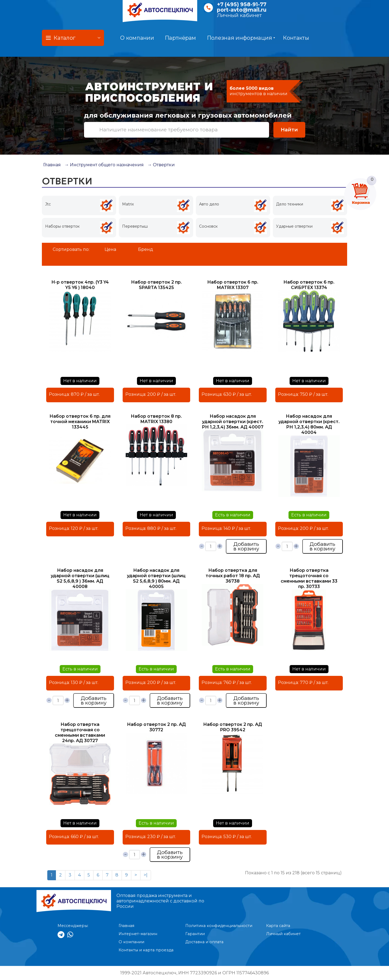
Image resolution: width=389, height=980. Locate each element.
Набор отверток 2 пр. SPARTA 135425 (156, 285)
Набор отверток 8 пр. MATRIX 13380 (156, 419)
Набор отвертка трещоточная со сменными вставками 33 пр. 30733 (309, 578)
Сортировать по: (71, 249)
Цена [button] (110, 249)
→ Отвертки (161, 165)
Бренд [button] (146, 249)
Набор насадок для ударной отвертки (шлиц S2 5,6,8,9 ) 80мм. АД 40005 (156, 578)
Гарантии (195, 934)
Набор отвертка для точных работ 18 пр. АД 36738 (233, 576)
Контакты (296, 38)
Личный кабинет (239, 15)
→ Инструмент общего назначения (104, 165)
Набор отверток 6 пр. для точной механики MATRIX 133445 (80, 422)
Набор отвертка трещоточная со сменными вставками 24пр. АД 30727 (80, 732)
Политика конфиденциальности (219, 926)
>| (146, 875)
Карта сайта (278, 926)
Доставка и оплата (204, 942)
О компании (137, 38)
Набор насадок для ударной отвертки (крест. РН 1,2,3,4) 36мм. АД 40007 (233, 422)
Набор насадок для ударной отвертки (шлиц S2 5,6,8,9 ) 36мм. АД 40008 (80, 578)
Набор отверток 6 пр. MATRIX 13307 (233, 285)
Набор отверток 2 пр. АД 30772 (156, 727)
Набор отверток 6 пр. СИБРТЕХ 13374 (309, 285)
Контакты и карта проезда (146, 950)
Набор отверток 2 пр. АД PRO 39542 (233, 727)
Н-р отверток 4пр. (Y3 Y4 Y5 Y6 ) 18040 (80, 285)
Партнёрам (180, 38)
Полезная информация (241, 38)
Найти (289, 130)
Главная (52, 165)
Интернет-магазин (138, 934)
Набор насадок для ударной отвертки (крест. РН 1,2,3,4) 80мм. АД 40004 (309, 424)
